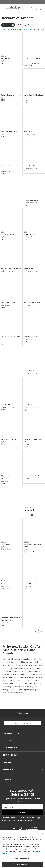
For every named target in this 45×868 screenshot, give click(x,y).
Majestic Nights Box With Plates (33, 441)
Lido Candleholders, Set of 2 (11, 303)
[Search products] (31, 8)
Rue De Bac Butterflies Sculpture (32, 60)
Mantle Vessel (29, 510)
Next (44, 632)
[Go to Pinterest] (14, 828)
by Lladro (27, 444)
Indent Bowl (28, 132)
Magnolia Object (7, 58)
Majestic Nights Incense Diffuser (10, 477)
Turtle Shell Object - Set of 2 (11, 167)
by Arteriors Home (8, 98)
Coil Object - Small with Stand (10, 582)
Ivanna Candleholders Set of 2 (34, 96)
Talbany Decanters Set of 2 (11, 95)
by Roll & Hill (6, 442)
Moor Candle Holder (9, 439)
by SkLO (27, 513)
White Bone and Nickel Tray (11, 268)
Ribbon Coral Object (31, 166)
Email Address (9, 807)
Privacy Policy (7, 820)
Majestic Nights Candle (32, 476)
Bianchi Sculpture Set (31, 337)
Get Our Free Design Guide (22, 723)
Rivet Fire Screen (30, 405)
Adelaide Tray (29, 268)
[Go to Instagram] (21, 828)
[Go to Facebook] (8, 828)
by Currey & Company (31, 64)
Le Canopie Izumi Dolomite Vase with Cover (11, 619)
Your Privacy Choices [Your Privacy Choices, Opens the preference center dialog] (23, 858)
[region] (22, 849)
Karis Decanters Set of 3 (10, 132)
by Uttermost (6, 305)
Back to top (22, 713)
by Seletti (27, 586)
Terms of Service (22, 820)
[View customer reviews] (32, 829)
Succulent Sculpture (31, 200)
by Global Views (29, 134)
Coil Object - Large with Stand (32, 546)
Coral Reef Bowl (7, 405)
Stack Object (6, 544)
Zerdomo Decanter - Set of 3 (11, 338)
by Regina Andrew (8, 61)
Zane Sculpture (29, 371)
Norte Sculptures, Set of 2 (33, 303)
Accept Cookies (22, 864)
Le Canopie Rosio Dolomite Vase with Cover (34, 582)
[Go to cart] (41, 8)
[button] (3, 8)
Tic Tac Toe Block (7, 234)
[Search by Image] (36, 9)
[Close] (42, 834)
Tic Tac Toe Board (30, 234)
